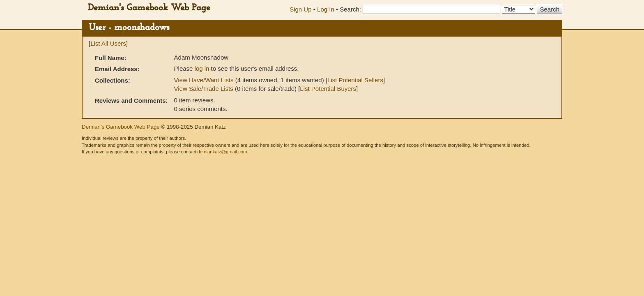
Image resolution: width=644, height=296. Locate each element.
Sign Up (300, 9)
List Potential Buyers (328, 89)
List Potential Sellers (355, 80)
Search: (350, 9)
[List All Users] (108, 43)
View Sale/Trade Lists (204, 89)
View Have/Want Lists (204, 80)
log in (202, 68)
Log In (326, 9)
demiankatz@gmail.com (222, 152)
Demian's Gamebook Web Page (149, 8)
